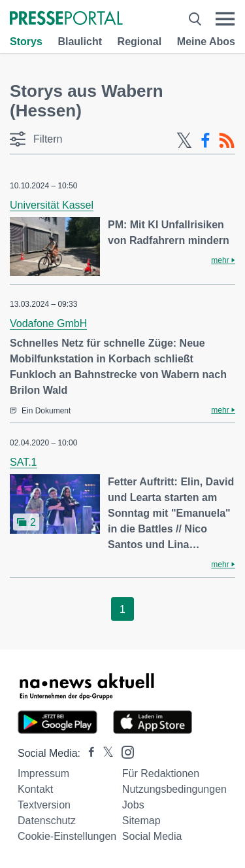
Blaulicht (80, 42)
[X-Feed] (184, 141)
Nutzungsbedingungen (174, 789)
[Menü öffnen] (225, 19)
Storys (26, 42)
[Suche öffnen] (195, 19)
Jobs (133, 805)
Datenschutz (47, 821)
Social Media (152, 836)
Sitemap (141, 821)
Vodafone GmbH (48, 323)
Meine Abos (206, 42)
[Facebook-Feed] (205, 141)
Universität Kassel (52, 205)
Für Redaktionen (161, 773)
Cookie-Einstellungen (67, 836)
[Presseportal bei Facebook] (88, 753)
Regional (140, 42)
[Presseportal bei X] (104, 753)
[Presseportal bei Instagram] (124, 751)
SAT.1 (24, 462)
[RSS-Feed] (227, 141)
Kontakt (35, 789)
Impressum (43, 773)
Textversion (44, 805)
